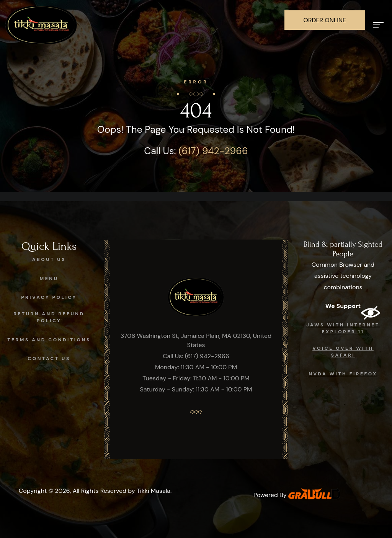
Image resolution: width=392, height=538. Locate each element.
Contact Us (49, 359)
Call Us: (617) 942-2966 (196, 356)
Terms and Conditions (49, 340)
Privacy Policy (49, 297)
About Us (49, 259)
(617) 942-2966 (213, 151)
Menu (49, 279)
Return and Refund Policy (49, 317)
